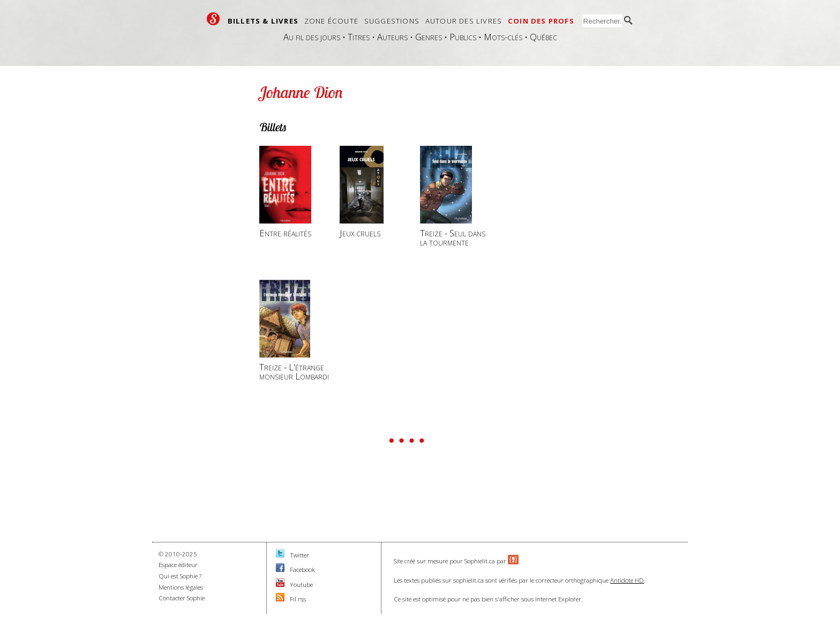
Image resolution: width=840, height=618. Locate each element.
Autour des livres (464, 21)
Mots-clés (503, 37)
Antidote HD (627, 580)
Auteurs (392, 37)
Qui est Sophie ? (180, 576)
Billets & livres (263, 21)
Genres (429, 37)
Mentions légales (181, 587)
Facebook (302, 569)
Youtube (301, 585)
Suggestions (392, 21)
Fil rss (298, 599)
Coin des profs (541, 21)
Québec (543, 37)
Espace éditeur (178, 565)
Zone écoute (331, 21)
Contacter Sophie (182, 598)
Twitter (299, 555)
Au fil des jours (312, 37)
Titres (359, 37)
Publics (463, 37)
